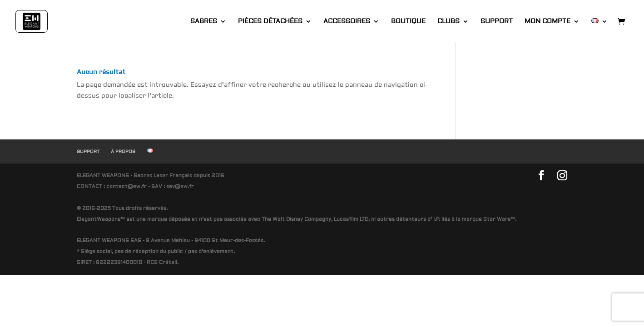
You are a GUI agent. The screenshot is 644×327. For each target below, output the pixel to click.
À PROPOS (123, 151)
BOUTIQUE (408, 22)
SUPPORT (497, 22)
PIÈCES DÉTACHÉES (270, 22)
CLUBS (448, 22)
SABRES (204, 22)
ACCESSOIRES (347, 22)
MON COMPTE (547, 22)
